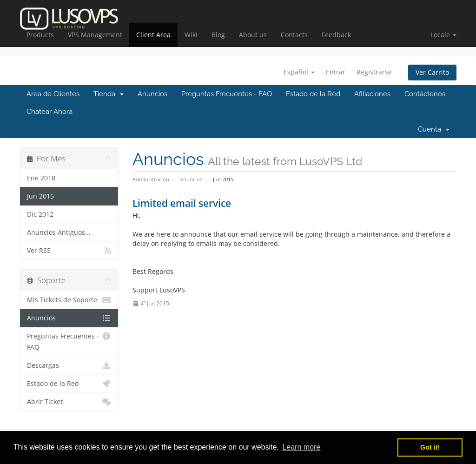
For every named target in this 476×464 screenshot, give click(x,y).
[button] (443, 35)
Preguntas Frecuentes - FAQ (227, 94)
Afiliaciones (372, 94)
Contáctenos (425, 94)
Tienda (109, 94)
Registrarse (374, 72)
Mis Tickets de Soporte (69, 300)
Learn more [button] (301, 447)
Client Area (153, 35)
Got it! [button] (430, 447)
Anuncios (152, 94)
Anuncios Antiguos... (59, 232)
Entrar (336, 72)
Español (299, 72)
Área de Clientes (53, 94)
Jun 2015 (40, 196)
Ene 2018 (41, 178)
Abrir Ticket (69, 402)
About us (253, 35)
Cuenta (434, 129)
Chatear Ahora (50, 112)
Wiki (191, 35)
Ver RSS (69, 251)
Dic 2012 (40, 214)
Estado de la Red (313, 94)
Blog (218, 35)
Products (40, 35)
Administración (151, 179)
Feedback (336, 35)
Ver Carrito (432, 72)
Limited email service (182, 203)
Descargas (69, 365)
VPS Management (95, 35)
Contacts (294, 35)
